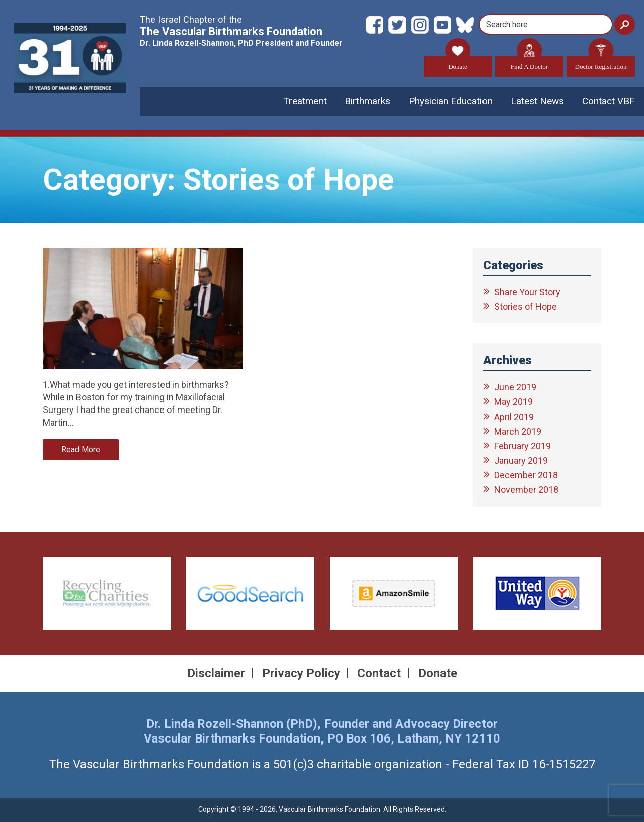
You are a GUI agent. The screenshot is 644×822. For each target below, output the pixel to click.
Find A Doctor (529, 63)
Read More (81, 449)
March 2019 (518, 431)
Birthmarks (368, 101)
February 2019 (522, 446)
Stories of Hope (526, 307)
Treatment (305, 101)
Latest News (537, 101)
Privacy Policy (301, 673)
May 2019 (513, 402)
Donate (458, 63)
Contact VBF (609, 101)
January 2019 (521, 461)
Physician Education (451, 101)
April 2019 (514, 417)
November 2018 (526, 490)
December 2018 (526, 475)
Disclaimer (216, 673)
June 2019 (515, 387)
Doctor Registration (601, 63)
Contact (379, 673)
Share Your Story (527, 292)
